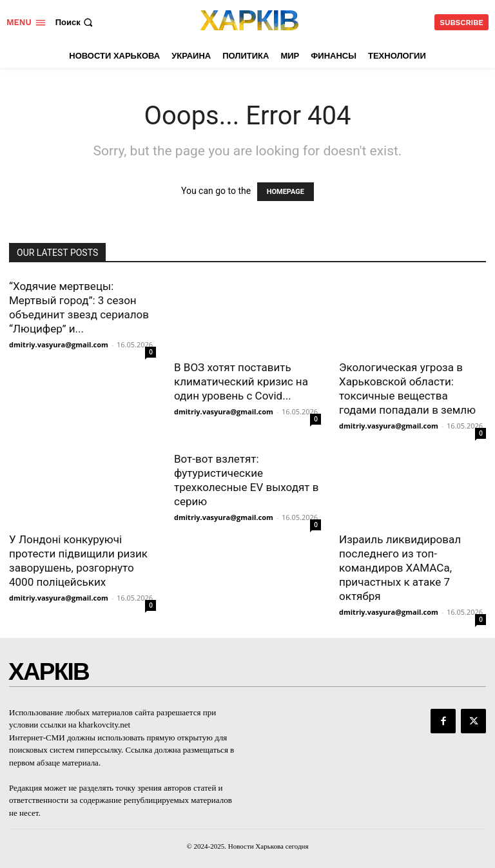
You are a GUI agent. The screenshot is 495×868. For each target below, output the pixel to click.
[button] (76, 22)
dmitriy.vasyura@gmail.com (59, 344)
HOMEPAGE (286, 192)
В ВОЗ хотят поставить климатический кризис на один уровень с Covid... (241, 381)
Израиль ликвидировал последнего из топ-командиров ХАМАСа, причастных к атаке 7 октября (400, 568)
